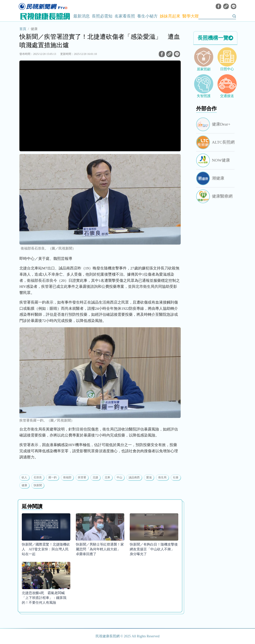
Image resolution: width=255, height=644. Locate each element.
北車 (107, 477)
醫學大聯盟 (193, 16)
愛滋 (149, 477)
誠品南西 (134, 477)
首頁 (23, 29)
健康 (34, 29)
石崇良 (38, 477)
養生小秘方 (147, 16)
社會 (176, 477)
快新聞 (38, 485)
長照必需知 (102, 16)
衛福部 (67, 477)
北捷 (95, 477)
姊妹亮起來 (170, 16)
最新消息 (82, 16)
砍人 (24, 477)
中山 (119, 477)
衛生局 (162, 477)
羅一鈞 (53, 477)
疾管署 (82, 477)
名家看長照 (125, 16)
